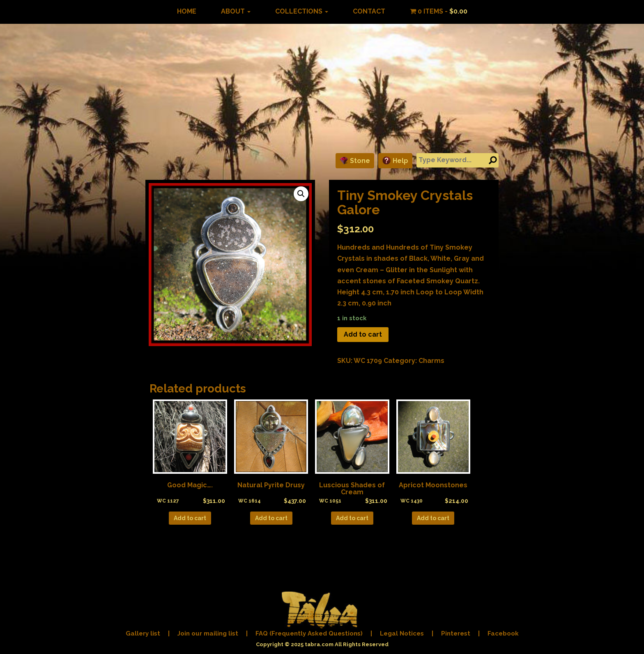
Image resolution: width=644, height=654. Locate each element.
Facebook (503, 633)
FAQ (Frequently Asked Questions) (309, 633)
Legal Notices (402, 633)
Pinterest (456, 633)
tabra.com (319, 644)
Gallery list (143, 633)
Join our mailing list (208, 633)
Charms (431, 361)
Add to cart (363, 334)
